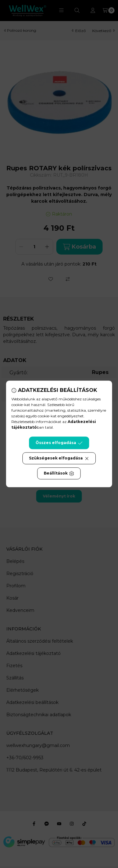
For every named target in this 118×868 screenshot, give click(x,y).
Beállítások (59, 474)
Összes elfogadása (59, 443)
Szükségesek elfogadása (59, 459)
